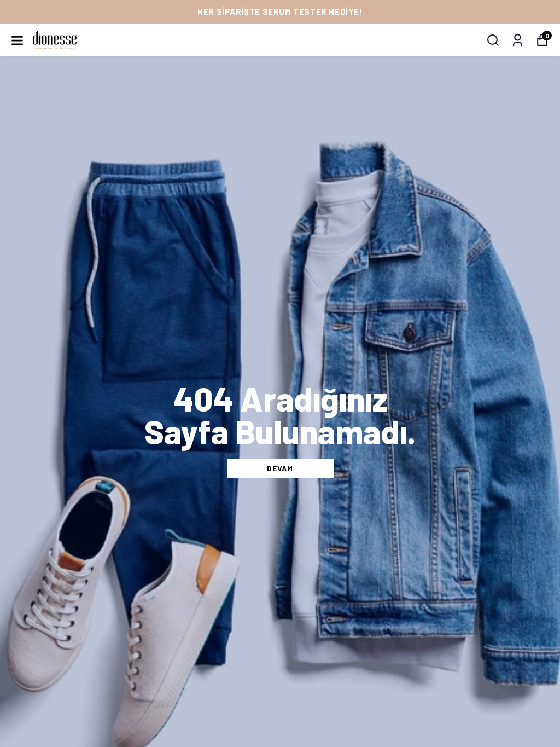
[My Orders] (518, 40)
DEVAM (280, 468)
